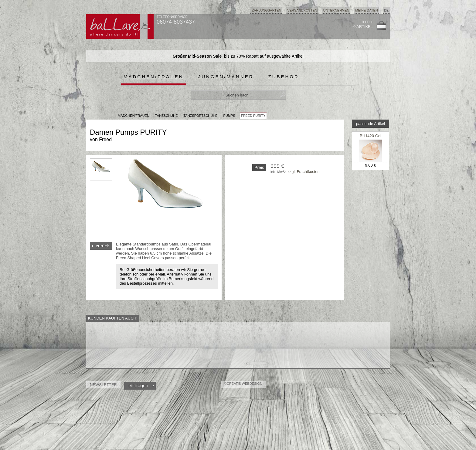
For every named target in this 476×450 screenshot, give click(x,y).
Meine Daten (366, 10)
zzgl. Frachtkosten (304, 172)
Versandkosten (302, 10)
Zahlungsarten (266, 10)
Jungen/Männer (226, 77)
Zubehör (284, 77)
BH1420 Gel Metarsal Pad (371, 138)
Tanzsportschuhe (200, 116)
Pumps (229, 116)
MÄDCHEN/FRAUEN (134, 116)
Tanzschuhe (166, 116)
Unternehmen (336, 10)
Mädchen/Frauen (154, 77)
